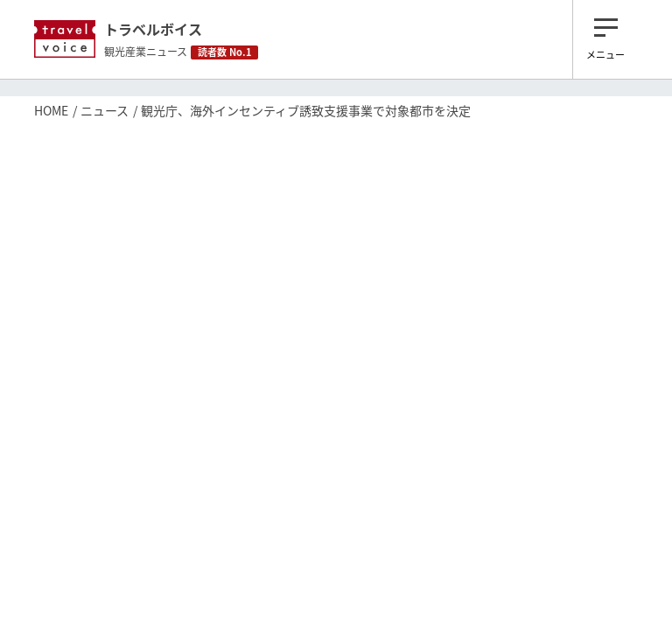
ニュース (105, 110)
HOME (51, 110)
